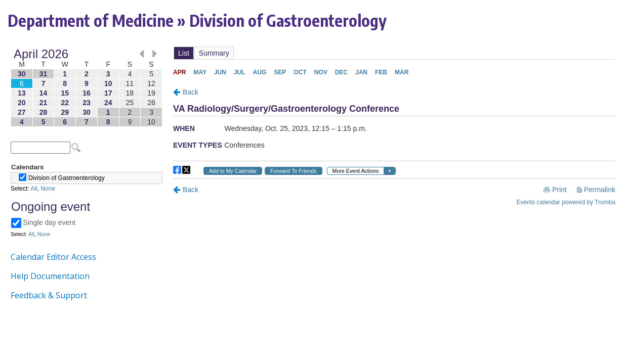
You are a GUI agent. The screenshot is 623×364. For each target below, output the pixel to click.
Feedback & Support (49, 295)
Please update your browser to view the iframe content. (87, 88)
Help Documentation (50, 276)
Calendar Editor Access (53, 257)
